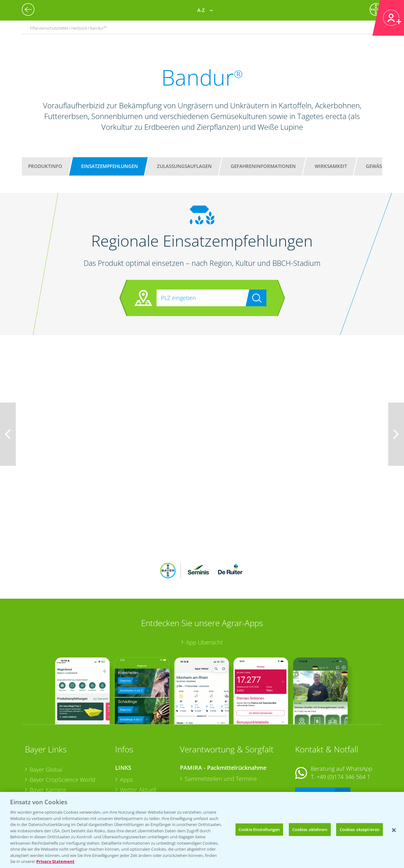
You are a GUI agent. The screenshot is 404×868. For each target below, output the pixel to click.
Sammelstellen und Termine (221, 737)
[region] (202, 830)
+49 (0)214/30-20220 (343, 780)
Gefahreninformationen (263, 166)
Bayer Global (46, 728)
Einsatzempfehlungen (110, 166)
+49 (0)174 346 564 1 (343, 735)
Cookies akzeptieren (359, 829)
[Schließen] (394, 830)
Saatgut (130, 787)
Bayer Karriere (48, 748)
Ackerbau (132, 778)
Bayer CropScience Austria (64, 758)
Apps (126, 738)
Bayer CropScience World (62, 738)
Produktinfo (45, 166)
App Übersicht (204, 601)
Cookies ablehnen (310, 829)
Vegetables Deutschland (61, 788)
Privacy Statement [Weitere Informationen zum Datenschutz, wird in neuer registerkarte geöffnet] (55, 861)
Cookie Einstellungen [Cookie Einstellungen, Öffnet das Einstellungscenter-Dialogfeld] (259, 829)
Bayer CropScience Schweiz (65, 768)
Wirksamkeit (331, 166)
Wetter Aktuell (138, 748)
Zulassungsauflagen (184, 166)
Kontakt (314, 752)
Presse (38, 778)
